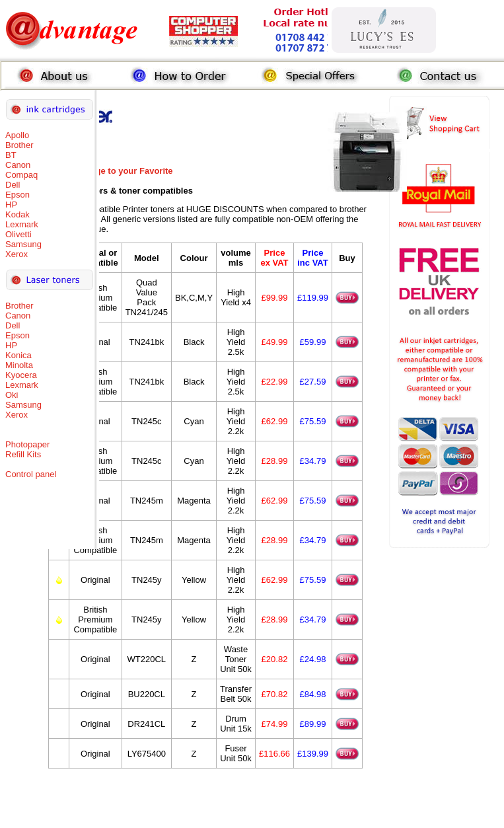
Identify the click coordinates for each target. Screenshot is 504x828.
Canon (18, 165)
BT (11, 155)
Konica (18, 355)
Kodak (18, 214)
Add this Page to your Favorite (111, 171)
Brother (19, 145)
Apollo (17, 135)
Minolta (19, 365)
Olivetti (18, 234)
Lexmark (22, 224)
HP (11, 205)
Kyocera (21, 375)
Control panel (31, 474)
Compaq (21, 175)
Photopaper (27, 444)
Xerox (17, 254)
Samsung (23, 244)
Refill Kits (23, 454)
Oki (12, 395)
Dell (13, 185)
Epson (18, 195)
